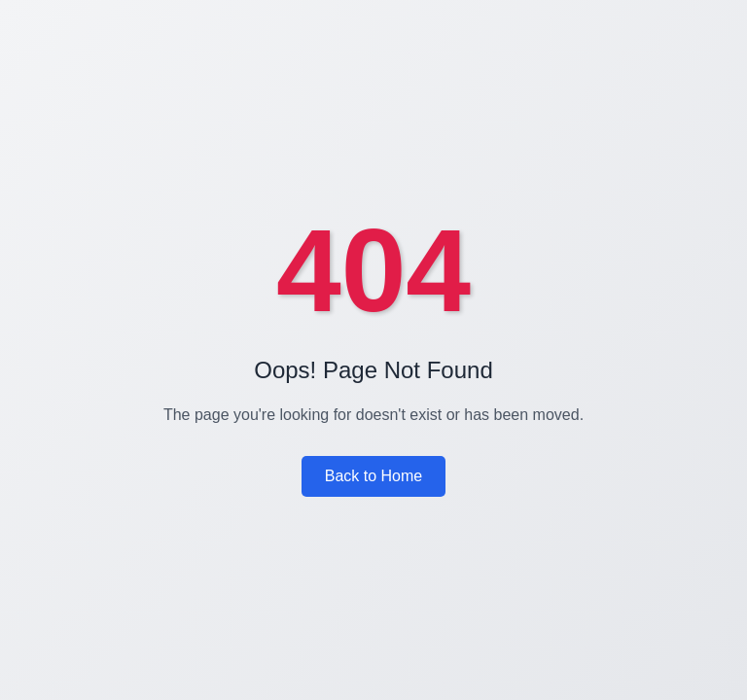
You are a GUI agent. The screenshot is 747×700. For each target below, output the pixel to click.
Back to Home (373, 476)
